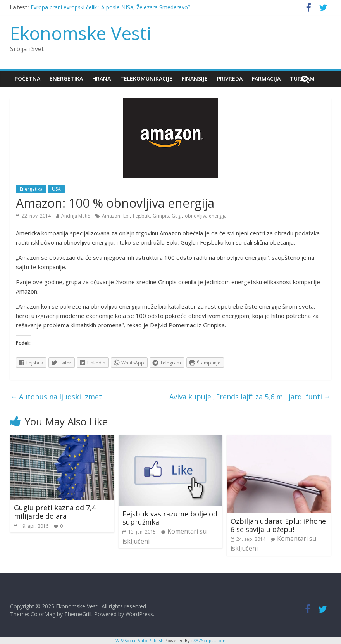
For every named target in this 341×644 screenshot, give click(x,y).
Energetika (66, 79)
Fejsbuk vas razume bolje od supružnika (170, 518)
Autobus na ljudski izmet (56, 397)
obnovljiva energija (206, 216)
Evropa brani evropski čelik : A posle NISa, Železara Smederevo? (110, 7)
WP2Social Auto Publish (139, 640)
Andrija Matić (76, 216)
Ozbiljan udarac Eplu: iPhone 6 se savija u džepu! (278, 525)
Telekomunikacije (146, 79)
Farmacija (266, 79)
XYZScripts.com (209, 640)
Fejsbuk (141, 216)
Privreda (230, 79)
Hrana (102, 79)
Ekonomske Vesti (81, 33)
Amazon (111, 216)
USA (56, 189)
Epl (127, 216)
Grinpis (161, 216)
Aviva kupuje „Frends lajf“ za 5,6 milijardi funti (250, 397)
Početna (28, 79)
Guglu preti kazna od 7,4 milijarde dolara (55, 512)
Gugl (177, 216)
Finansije (195, 79)
